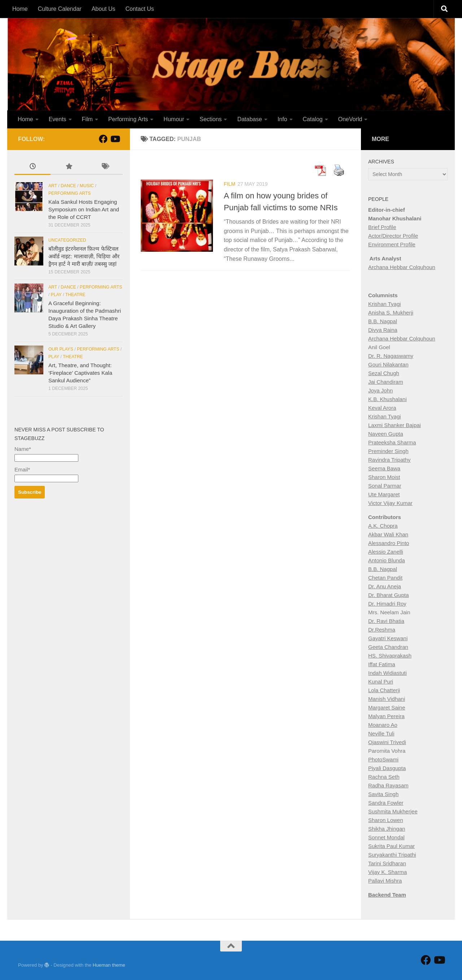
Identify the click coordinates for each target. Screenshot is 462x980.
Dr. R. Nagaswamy (391, 356)
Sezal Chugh (384, 373)
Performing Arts (128, 119)
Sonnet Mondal (386, 837)
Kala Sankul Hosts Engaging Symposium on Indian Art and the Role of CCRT (84, 209)
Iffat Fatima (382, 664)
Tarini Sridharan (387, 863)
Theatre (75, 295)
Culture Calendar (60, 9)
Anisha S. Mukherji (391, 313)
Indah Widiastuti (387, 673)
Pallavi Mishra (385, 881)
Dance (68, 186)
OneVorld (350, 119)
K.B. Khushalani (387, 399)
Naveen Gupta (386, 434)
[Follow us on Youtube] (115, 139)
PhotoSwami (383, 759)
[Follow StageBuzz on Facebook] (103, 139)
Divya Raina (383, 330)
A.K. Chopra (383, 526)
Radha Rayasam (388, 785)
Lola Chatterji (384, 690)
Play (56, 295)
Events (58, 119)
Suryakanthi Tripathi (392, 855)
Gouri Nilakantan (388, 364)
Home (20, 9)
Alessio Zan (382, 552)
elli (400, 552)
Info (282, 119)
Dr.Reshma (382, 630)
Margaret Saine (387, 707)
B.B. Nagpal (383, 321)
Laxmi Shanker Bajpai (395, 425)
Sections (211, 119)
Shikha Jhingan (387, 829)
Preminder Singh (388, 451)
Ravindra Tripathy (389, 460)
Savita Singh (383, 794)
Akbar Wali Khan (388, 534)
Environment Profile (392, 244)
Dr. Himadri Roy (387, 604)
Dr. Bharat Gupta (389, 595)
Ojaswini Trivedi (387, 742)
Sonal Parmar (385, 486)
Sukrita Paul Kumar (391, 846)
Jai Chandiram (386, 382)
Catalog (313, 119)
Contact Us (140, 9)
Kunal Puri (381, 682)
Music (87, 186)
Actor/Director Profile (393, 236)
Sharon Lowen (386, 820)
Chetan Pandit (385, 578)
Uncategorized (67, 240)
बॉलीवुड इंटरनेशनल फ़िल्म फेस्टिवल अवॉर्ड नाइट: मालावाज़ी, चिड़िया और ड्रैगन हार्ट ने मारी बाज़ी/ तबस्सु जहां (84, 256)
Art (53, 186)
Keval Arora (382, 408)
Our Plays (61, 349)
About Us (104, 9)
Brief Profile (382, 227)
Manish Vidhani (387, 699)
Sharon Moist (384, 477)
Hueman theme (109, 965)
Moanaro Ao (383, 725)
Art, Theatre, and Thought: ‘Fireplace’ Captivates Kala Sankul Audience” (80, 373)
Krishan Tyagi (385, 304)
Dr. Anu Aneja (385, 586)
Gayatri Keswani (388, 638)
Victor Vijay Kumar (390, 503)
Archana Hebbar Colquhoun (402, 267)
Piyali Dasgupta (387, 768)
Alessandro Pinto (389, 543)
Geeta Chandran (388, 647)
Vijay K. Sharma (387, 872)
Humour (174, 119)
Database (250, 119)
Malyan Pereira (386, 716)
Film (87, 119)
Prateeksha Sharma (392, 442)
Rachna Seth (384, 777)
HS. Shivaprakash (390, 656)
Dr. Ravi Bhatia (386, 621)
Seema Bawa (384, 468)
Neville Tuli (381, 733)
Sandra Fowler (386, 803)
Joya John (380, 390)
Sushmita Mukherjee (393, 811)
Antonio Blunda (387, 560)
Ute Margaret (384, 494)
